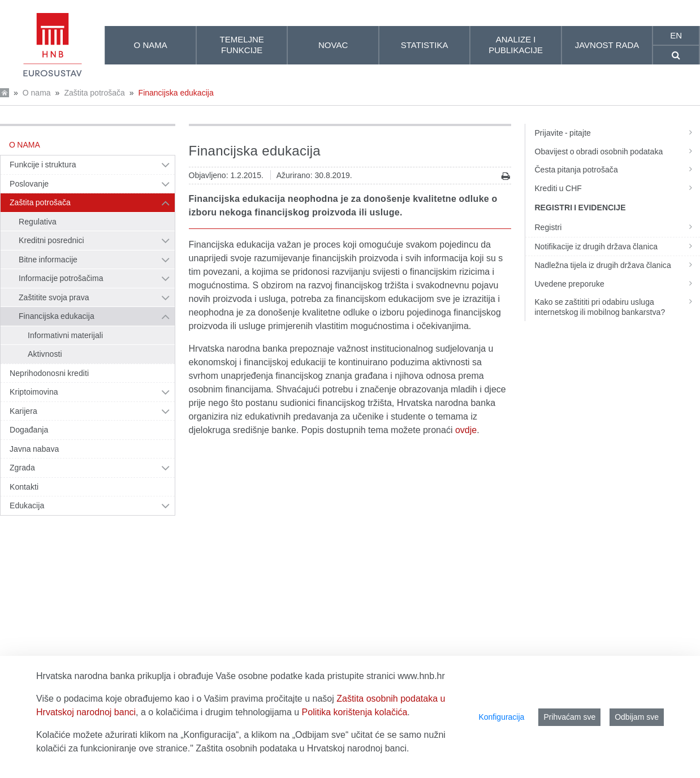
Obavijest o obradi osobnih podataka (617, 152)
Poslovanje (29, 184)
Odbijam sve (637, 717)
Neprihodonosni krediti (49, 373)
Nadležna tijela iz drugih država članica (617, 265)
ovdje (466, 430)
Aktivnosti (45, 354)
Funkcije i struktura (43, 165)
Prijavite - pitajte (617, 133)
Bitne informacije (48, 260)
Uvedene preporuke (617, 284)
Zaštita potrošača (94, 93)
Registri (617, 227)
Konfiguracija (501, 717)
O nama (37, 93)
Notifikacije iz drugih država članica (617, 247)
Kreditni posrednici (51, 240)
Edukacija (27, 505)
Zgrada (22, 468)
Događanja (29, 430)
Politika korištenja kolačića (355, 712)
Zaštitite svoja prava (54, 297)
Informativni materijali (65, 335)
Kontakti (24, 487)
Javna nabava (34, 449)
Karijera (23, 411)
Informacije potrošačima (61, 278)
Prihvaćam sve (569, 717)
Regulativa (38, 222)
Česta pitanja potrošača (617, 170)
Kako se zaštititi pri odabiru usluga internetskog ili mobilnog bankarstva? (617, 307)
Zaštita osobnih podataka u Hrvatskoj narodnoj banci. (302, 748)
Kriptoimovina (34, 392)
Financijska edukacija (176, 93)
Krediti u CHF (617, 188)
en (676, 35)
